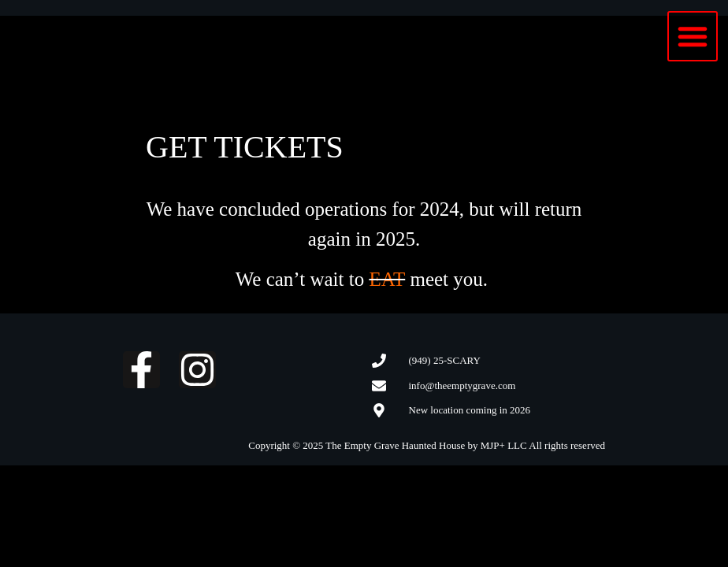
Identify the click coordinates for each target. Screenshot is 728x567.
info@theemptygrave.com (462, 385)
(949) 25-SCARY (445, 360)
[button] (693, 36)
